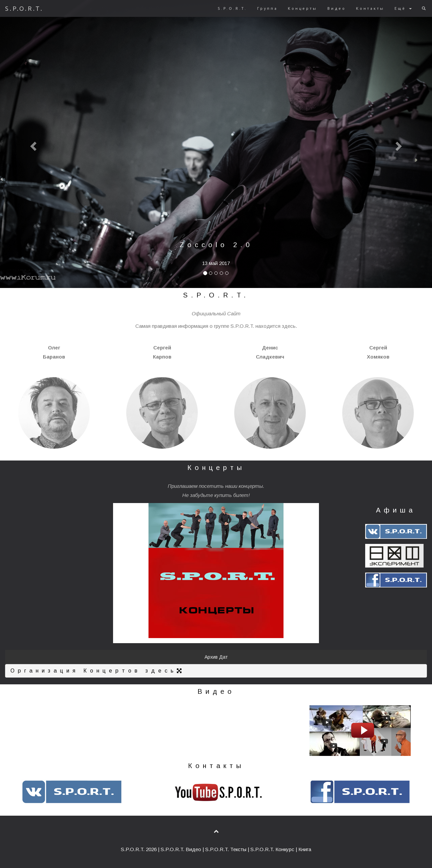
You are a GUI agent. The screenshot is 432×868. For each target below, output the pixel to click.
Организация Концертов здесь (98, 671)
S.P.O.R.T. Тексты (226, 849)
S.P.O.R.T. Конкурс (272, 849)
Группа (267, 8)
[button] (32, 144)
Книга (305, 849)
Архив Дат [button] (216, 657)
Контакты (370, 8)
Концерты (303, 8)
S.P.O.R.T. (24, 8)
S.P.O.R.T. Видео (181, 849)
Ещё (403, 8)
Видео (337, 8)
